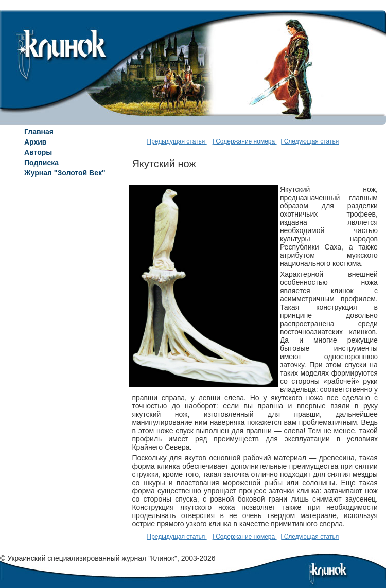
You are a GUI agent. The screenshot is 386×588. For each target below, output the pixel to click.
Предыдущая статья (177, 141)
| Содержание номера (245, 141)
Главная (39, 132)
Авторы (38, 152)
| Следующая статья (310, 141)
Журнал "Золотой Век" (65, 173)
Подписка (41, 163)
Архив (35, 142)
